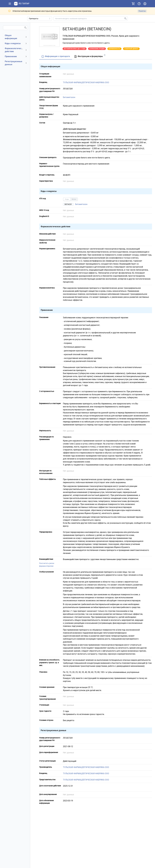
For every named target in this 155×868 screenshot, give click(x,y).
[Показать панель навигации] (10, 4)
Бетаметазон (69, 97)
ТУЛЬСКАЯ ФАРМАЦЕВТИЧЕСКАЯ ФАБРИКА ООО (86, 82)
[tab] (56, 57)
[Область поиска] (40, 19)
